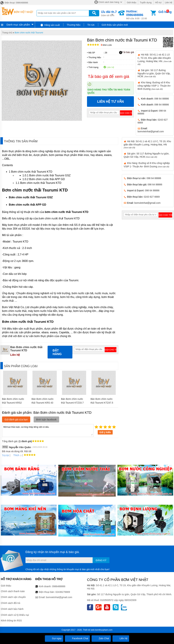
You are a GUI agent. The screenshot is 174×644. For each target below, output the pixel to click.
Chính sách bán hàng (109, 2)
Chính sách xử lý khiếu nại (15, 615)
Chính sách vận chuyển (13, 597)
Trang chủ (7, 33)
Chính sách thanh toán (13, 591)
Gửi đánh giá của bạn (16, 420)
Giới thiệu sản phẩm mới (115, 25)
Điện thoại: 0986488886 (14, 3)
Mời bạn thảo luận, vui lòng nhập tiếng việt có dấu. (48, 430)
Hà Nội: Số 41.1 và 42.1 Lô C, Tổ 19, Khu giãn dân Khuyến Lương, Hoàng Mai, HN (147, 144)
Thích (15, 455)
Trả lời (5, 455)
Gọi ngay (54, 638)
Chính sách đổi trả (11, 603)
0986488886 (59, 586)
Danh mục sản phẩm (18, 25)
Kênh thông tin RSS (11, 621)
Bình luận (106, 45)
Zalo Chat (101, 638)
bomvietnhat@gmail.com (151, 131)
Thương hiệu (74, 25)
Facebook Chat (77, 638)
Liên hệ (169, 2)
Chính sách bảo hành (12, 609)
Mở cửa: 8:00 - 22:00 (138, 15)
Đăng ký (101, 560)
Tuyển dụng (146, 2)
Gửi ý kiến (105, 432)
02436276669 (63, 592)
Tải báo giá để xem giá (108, 76)
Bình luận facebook (46, 420)
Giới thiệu (131, 2)
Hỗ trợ (158, 2)
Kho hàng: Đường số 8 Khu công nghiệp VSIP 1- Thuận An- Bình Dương (154, 86)
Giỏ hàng (165, 12)
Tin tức (91, 25)
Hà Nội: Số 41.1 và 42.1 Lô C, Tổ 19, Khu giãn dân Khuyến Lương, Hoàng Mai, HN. (155, 59)
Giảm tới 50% (109, 13)
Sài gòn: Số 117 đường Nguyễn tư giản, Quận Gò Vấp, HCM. (154, 73)
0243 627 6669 (152, 197)
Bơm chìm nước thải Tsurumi (29, 33)
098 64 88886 (162, 99)
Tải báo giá (127, 52)
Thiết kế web (89, 630)
